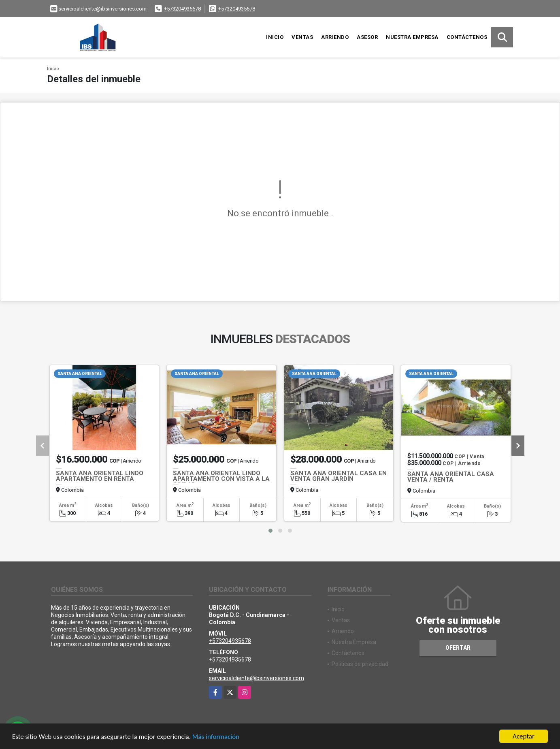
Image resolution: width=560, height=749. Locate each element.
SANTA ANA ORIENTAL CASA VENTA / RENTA (451, 477)
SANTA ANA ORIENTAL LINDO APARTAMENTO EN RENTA (100, 476)
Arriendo (335, 37)
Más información (216, 738)
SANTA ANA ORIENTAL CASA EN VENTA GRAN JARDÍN (339, 476)
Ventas (302, 37)
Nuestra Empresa (412, 37)
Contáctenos (467, 37)
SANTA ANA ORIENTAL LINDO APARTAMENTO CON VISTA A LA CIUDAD (221, 479)
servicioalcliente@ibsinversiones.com (257, 678)
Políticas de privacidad (360, 664)
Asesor (367, 37)
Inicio (275, 37)
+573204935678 (182, 9)
